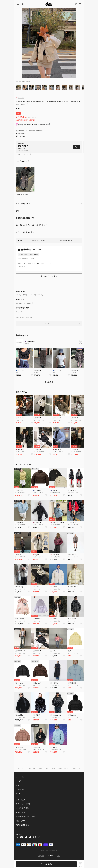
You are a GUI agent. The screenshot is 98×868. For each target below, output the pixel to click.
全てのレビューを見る (49, 276)
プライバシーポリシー (24, 804)
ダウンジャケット (39, 295)
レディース (20, 777)
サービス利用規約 (22, 808)
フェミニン (19, 303)
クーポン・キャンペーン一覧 (23, 154)
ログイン (31, 131)
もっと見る (49, 382)
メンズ (18, 781)
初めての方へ (21, 800)
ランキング (20, 789)
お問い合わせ (20, 317)
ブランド (19, 785)
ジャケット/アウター (22, 295)
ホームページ (19, 768)
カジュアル (30, 303)
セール (18, 794)
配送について (30, 317)
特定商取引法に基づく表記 (26, 816)
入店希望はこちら (22, 825)
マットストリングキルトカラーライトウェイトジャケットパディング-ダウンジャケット (73, 768)
